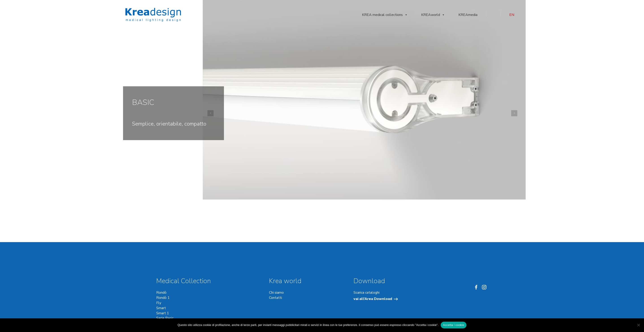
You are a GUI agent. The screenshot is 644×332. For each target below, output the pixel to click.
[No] (638, 325)
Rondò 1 (163, 298)
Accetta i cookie (454, 325)
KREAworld (433, 15)
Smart (161, 308)
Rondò (161, 293)
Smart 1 (163, 313)
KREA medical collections (385, 15)
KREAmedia (468, 15)
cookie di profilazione (216, 325)
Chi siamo (276, 293)
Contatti (275, 298)
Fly (159, 303)
